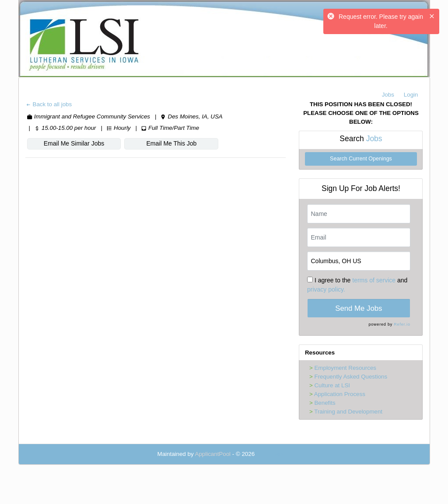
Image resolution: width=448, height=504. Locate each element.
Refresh (281, 454)
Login (411, 95)
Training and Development (348, 412)
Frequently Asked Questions (351, 377)
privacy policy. (326, 289)
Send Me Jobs (359, 308)
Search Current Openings (361, 159)
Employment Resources (345, 368)
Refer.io (402, 324)
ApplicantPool (213, 454)
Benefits (325, 403)
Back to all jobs (49, 104)
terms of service (374, 280)
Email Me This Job (161, 143)
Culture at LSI (332, 385)
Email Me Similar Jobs (70, 143)
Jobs (388, 95)
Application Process (340, 394)
